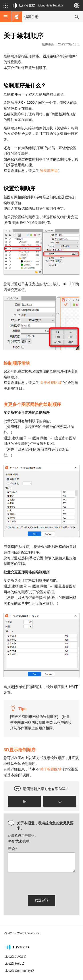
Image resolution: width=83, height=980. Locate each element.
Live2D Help (13, 964)
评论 (13, 849)
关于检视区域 (51, 383)
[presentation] (42, 883)
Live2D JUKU (14, 957)
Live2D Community (17, 971)
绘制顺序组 (49, 171)
